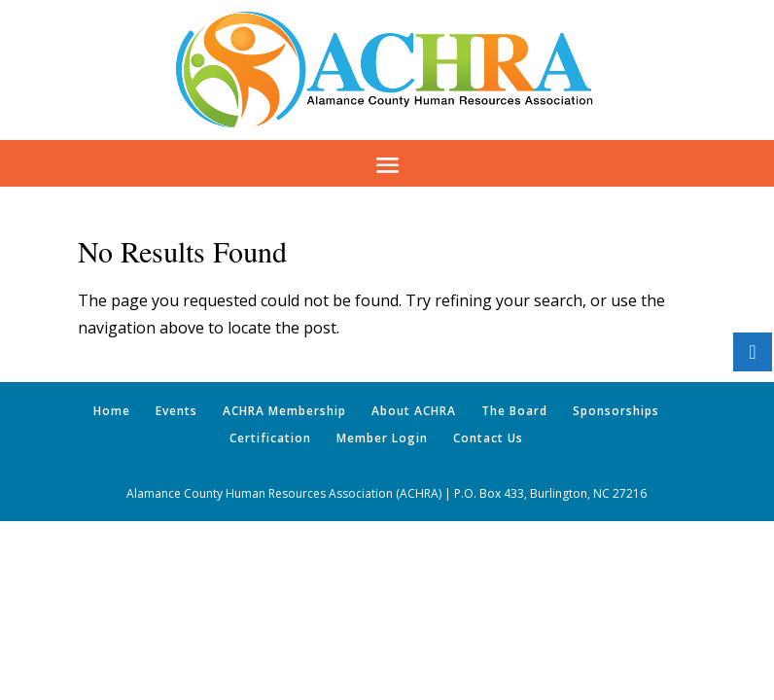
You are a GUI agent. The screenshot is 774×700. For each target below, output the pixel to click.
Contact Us (488, 438)
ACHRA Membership (284, 411)
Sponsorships (616, 411)
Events (176, 411)
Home (112, 411)
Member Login (382, 438)
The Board (514, 411)
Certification (270, 438)
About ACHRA (414, 411)
